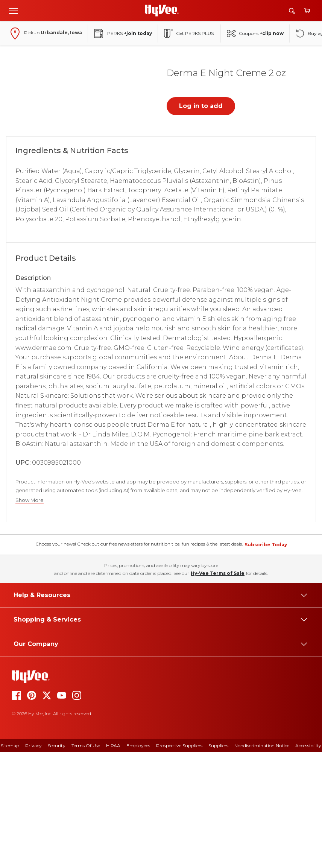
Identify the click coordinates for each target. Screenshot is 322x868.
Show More (30, 500)
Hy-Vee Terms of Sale (218, 689)
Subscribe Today (266, 661)
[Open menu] (14, 11)
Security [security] (57, 861)
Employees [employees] (138, 861)
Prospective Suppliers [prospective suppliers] (179, 861)
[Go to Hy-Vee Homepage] (162, 11)
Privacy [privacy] (33, 861)
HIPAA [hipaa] (113, 861)
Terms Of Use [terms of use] (86, 861)
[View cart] (307, 11)
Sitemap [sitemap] (10, 861)
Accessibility (308, 861)
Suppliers (218, 861)
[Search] (292, 11)
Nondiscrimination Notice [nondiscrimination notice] (262, 861)
